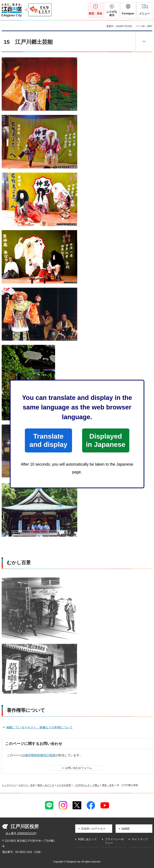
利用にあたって (87, 839)
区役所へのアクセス (93, 829)
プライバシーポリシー (114, 841)
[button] (128, 10)
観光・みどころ (46, 785)
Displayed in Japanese (106, 440)
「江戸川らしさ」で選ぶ (86, 785)
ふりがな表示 (112, 13)
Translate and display (48, 440)
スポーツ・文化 (27, 785)
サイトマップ (140, 839)
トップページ (9, 785)
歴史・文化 (108, 785)
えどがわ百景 (64, 785)
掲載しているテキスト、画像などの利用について (39, 727)
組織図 (126, 829)
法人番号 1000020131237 (21, 833)
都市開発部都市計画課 (40, 755)
